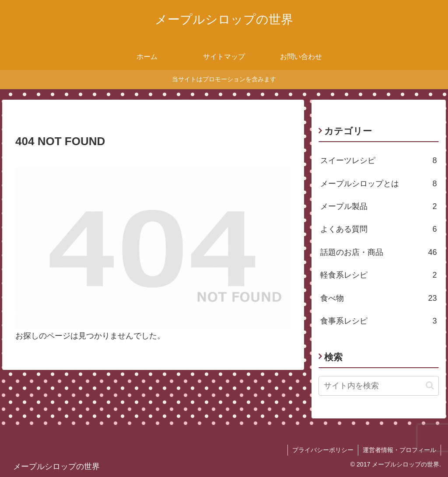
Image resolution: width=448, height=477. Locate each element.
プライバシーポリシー (323, 450)
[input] (378, 386)
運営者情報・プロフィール (399, 450)
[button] (430, 385)
